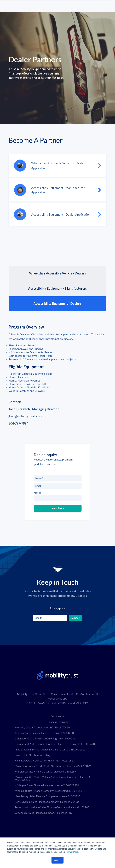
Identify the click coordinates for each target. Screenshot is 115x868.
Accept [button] (58, 860)
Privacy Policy (73, 852)
